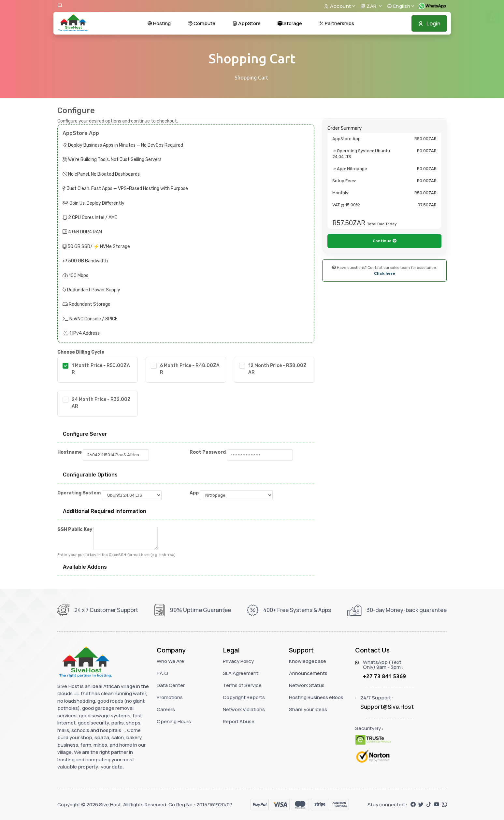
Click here (385, 309)
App (194, 493)
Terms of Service (242, 685)
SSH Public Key (75, 529)
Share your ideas (308, 709)
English (399, 6)
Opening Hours (174, 721)
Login (429, 23)
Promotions (170, 697)
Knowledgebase (308, 661)
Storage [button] (290, 23)
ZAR (369, 6)
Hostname (70, 452)
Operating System (79, 493)
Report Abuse (239, 721)
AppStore (246, 23)
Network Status (307, 685)
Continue (385, 276)
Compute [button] (202, 23)
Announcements (308, 673)
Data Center (171, 685)
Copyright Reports (244, 697)
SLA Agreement (241, 673)
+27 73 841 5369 (384, 676)
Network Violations (244, 709)
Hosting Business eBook (316, 697)
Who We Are (170, 661)
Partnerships (337, 23)
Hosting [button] (159, 23)
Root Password (208, 452)
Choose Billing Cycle (81, 352)
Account (338, 6)
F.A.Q (162, 673)
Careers (166, 709)
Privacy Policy (238, 661)
